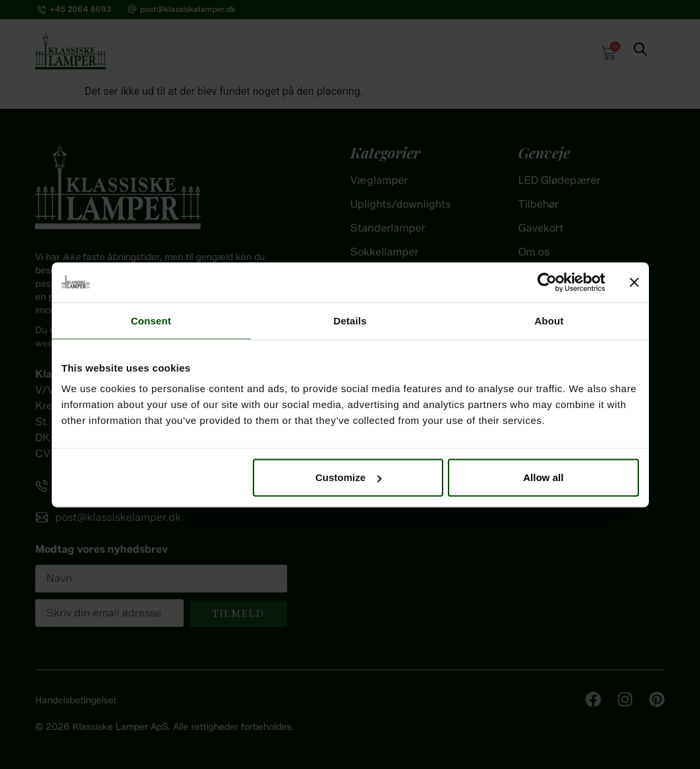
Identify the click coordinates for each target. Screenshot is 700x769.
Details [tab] (350, 320)
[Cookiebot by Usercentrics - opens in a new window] (547, 282)
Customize (348, 477)
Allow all (544, 477)
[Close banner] (634, 282)
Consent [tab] (151, 320)
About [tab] (549, 320)
